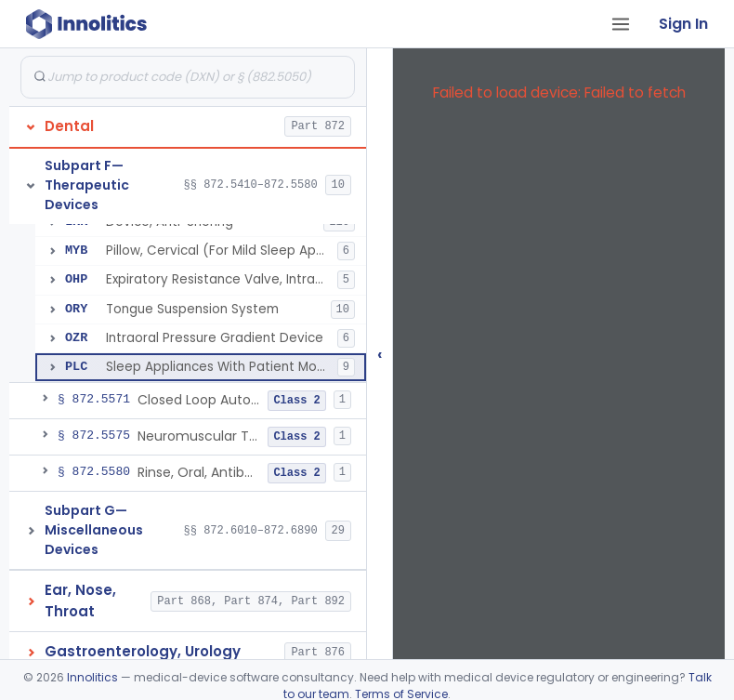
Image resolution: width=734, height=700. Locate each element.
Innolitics (92, 677)
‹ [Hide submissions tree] (380, 354)
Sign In (683, 24)
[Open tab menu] (621, 24)
